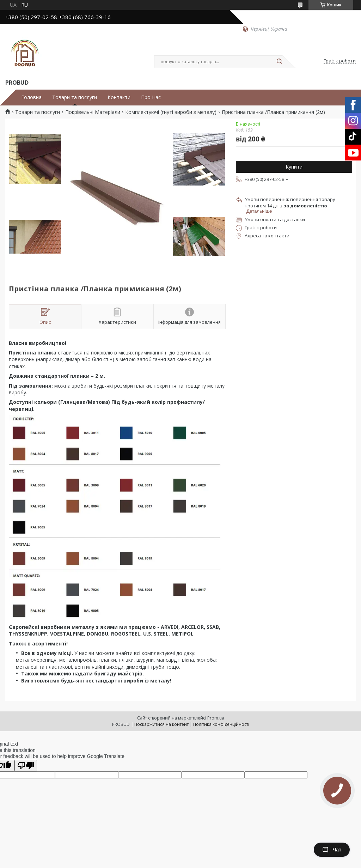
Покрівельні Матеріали (93, 112)
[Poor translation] (26, 766)
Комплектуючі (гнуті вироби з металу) (171, 112)
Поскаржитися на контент (161, 724)
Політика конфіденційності (221, 724)
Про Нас (151, 97)
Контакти (119, 97)
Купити (294, 167)
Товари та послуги (75, 97)
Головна (31, 97)
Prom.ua (216, 718)
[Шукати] (279, 62)
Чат (332, 850)
